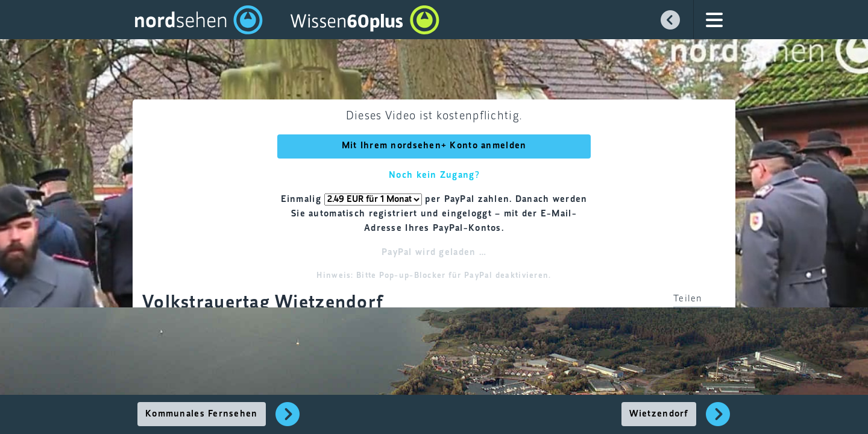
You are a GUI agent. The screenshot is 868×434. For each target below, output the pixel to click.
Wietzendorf (659, 414)
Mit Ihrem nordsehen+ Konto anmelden (434, 146)
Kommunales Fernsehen (202, 414)
